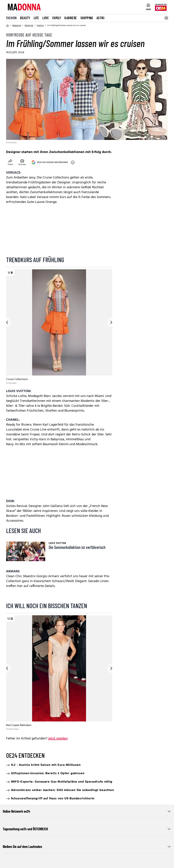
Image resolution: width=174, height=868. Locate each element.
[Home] (8, 25)
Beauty (25, 18)
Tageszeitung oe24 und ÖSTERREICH (87, 829)
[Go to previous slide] (6, 322)
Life (36, 18)
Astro (101, 18)
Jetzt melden (58, 739)
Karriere (71, 18)
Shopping (87, 18)
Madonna (29, 25)
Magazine (17, 25)
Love (46, 18)
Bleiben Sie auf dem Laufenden (87, 847)
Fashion (11, 18)
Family (57, 18)
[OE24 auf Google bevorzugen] (73, 162)
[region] (59, 327)
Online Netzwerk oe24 (87, 811)
